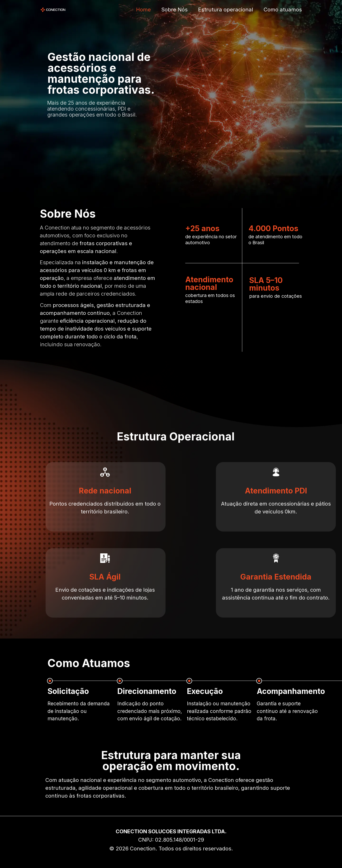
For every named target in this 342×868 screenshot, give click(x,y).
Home (143, 10)
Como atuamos (283, 10)
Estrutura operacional (226, 10)
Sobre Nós (174, 10)
